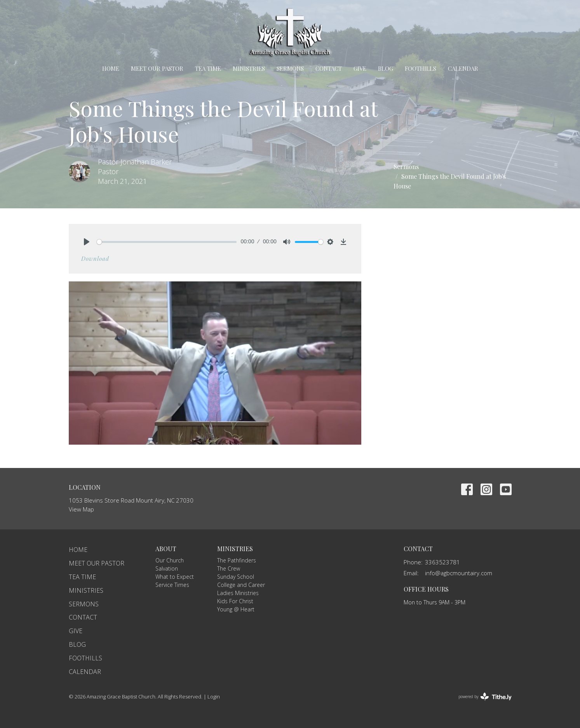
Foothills (421, 68)
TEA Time (208, 68)
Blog (386, 68)
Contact (329, 68)
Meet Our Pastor (157, 68)
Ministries (249, 68)
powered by (485, 697)
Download (95, 258)
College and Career (241, 585)
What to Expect (175, 577)
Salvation (167, 568)
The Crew (229, 568)
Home (111, 68)
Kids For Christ (235, 601)
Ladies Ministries (238, 593)
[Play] (87, 242)
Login (214, 697)
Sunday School (236, 577)
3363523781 (442, 562)
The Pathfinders (237, 560)
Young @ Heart (236, 609)
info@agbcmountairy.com (459, 573)
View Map (81, 509)
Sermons (290, 68)
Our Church (170, 560)
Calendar (463, 68)
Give (360, 68)
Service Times (172, 585)
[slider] (167, 242)
